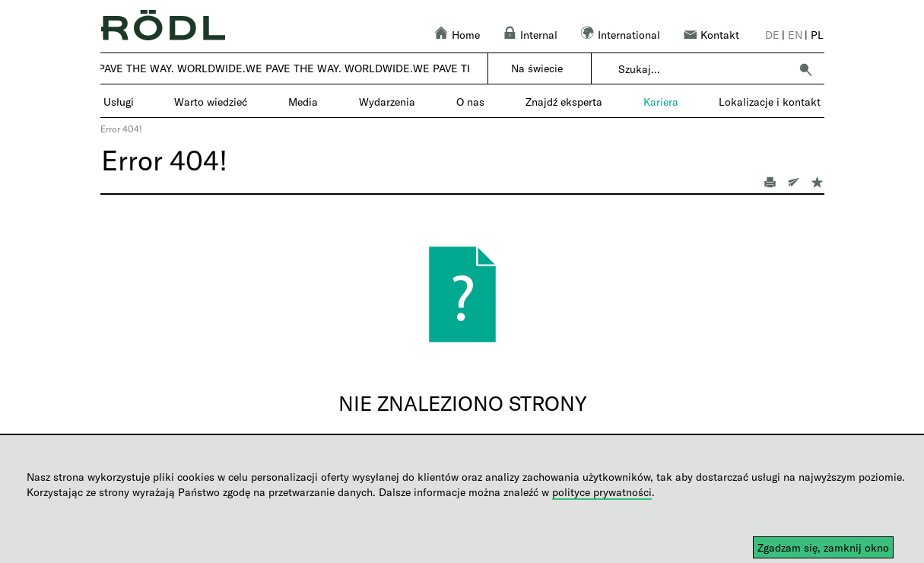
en (795, 35)
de (772, 35)
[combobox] (704, 69)
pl (817, 35)
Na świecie (537, 68)
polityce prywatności (602, 492)
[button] (805, 69)
